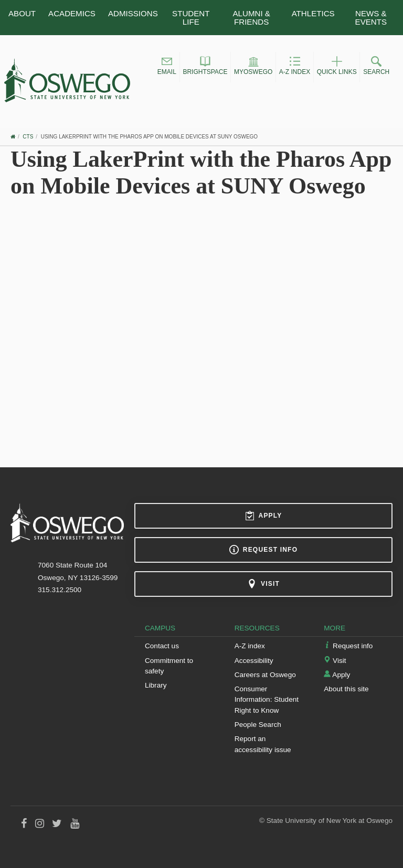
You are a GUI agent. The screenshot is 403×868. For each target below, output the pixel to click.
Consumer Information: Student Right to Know (267, 700)
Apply (264, 516)
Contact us (162, 646)
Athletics (313, 13)
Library (156, 685)
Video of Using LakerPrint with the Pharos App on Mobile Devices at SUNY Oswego (201, 319)
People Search (258, 725)
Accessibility (254, 661)
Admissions (133, 13)
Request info (263, 550)
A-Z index (250, 646)
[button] (167, 67)
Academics (72, 13)
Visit (263, 584)
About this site (346, 689)
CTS (28, 137)
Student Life (191, 17)
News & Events (371, 17)
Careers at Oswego (265, 675)
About (22, 13)
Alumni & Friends (252, 17)
